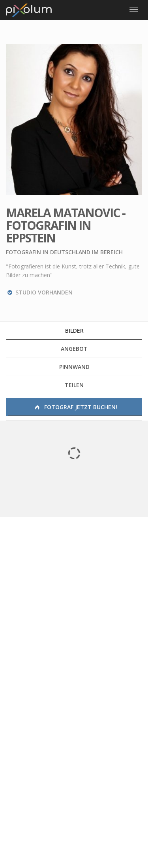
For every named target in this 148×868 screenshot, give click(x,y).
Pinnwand (74, 367)
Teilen (74, 385)
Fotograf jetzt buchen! (75, 407)
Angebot (74, 349)
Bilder (74, 331)
